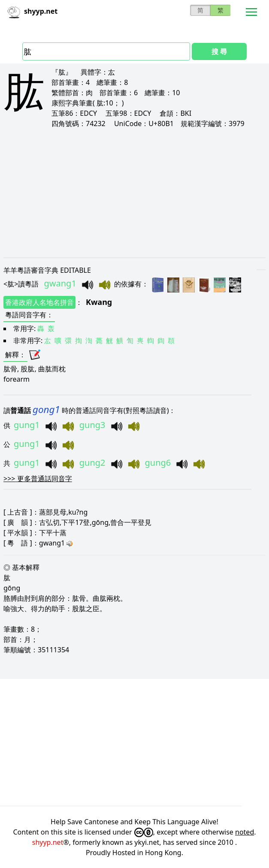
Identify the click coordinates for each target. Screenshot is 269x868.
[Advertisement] (134, 193)
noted (245, 832)
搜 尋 (219, 51)
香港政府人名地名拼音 (39, 302)
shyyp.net (48, 842)
